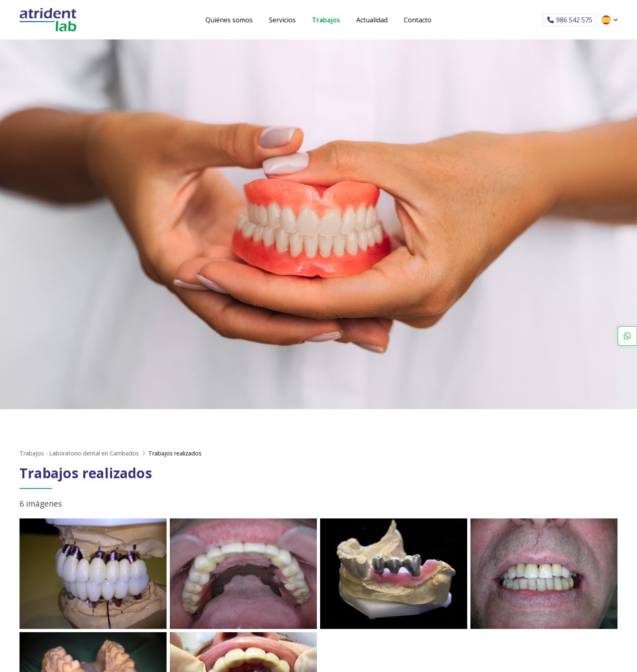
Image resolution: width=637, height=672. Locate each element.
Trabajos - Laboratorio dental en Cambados (79, 453)
